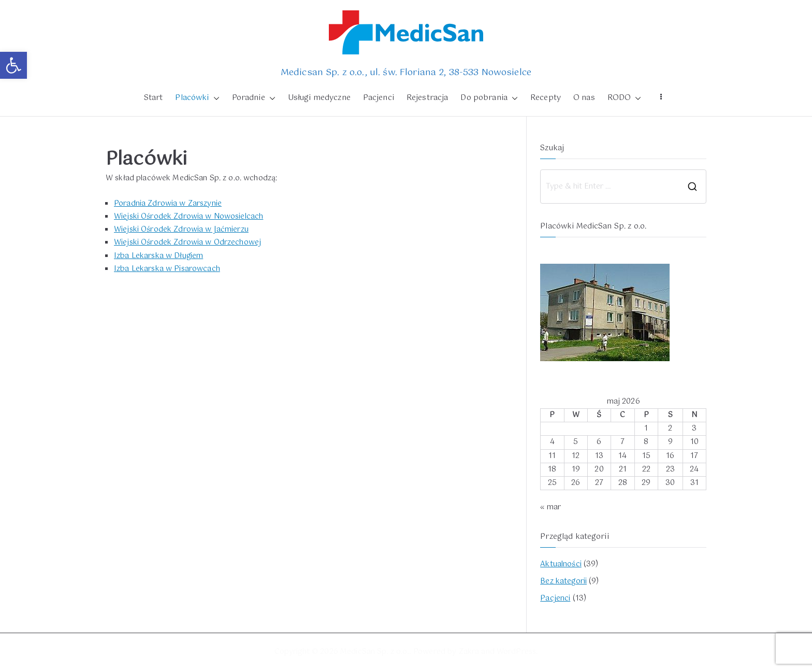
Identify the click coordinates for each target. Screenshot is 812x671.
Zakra (469, 652)
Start (154, 98)
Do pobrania (489, 98)
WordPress (516, 652)
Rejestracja (427, 98)
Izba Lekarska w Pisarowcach (167, 269)
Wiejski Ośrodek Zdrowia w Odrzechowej (187, 242)
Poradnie (254, 98)
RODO (625, 98)
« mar (550, 507)
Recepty (546, 98)
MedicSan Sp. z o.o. (375, 652)
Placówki (197, 98)
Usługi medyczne (319, 98)
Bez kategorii (563, 581)
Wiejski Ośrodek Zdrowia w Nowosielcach (189, 217)
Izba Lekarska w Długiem (158, 256)
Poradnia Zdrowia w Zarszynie (168, 204)
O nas (584, 98)
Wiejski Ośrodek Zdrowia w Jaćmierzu (181, 230)
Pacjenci (379, 98)
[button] (13, 65)
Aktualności (561, 564)
